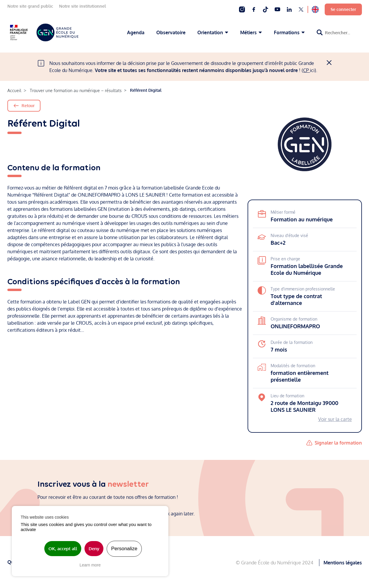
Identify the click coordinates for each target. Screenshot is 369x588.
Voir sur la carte (335, 419)
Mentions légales (343, 562)
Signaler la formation (338, 443)
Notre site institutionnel (83, 6)
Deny (94, 549)
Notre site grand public (30, 6)
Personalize (124, 549)
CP (307, 70)
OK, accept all (63, 549)
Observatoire (171, 32)
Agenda (136, 32)
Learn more (90, 565)
